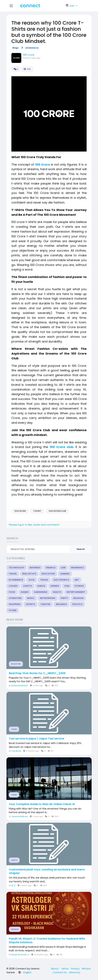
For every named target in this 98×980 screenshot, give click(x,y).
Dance (41, 586)
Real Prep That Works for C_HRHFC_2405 (37, 673)
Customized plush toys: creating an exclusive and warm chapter (47, 871)
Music (31, 598)
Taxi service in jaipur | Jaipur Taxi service (37, 739)
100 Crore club (62, 447)
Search (81, 549)
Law (63, 568)
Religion (78, 598)
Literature (15, 598)
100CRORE (20, 511)
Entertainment (76, 592)
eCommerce (32, 48)
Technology (16, 568)
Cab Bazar (16, 751)
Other (13, 610)
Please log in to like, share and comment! (34, 525)
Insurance (77, 568)
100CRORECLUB (57, 511)
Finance (51, 568)
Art (77, 580)
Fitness (79, 586)
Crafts (28, 586)
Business (35, 568)
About (55, 969)
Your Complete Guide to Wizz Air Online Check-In (42, 804)
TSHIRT (37, 511)
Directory (75, 972)
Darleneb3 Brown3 (20, 686)
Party (64, 598)
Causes (13, 586)
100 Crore (29, 55)
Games (25, 592)
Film (67, 586)
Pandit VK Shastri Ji (20, 955)
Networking (48, 598)
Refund (86, 969)
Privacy (76, 969)
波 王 (13, 885)
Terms (65, 969)
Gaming (65, 574)
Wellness (61, 604)
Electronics (61, 580)
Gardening (41, 592)
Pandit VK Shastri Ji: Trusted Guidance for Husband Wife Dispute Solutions (47, 941)
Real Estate (29, 574)
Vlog (32, 580)
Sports (30, 604)
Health (57, 592)
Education (48, 574)
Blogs (16, 48)
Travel (13, 574)
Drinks (55, 586)
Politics (77, 604)
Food (12, 592)
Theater (45, 604)
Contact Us (60, 972)
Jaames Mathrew (20, 816)
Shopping (15, 604)
